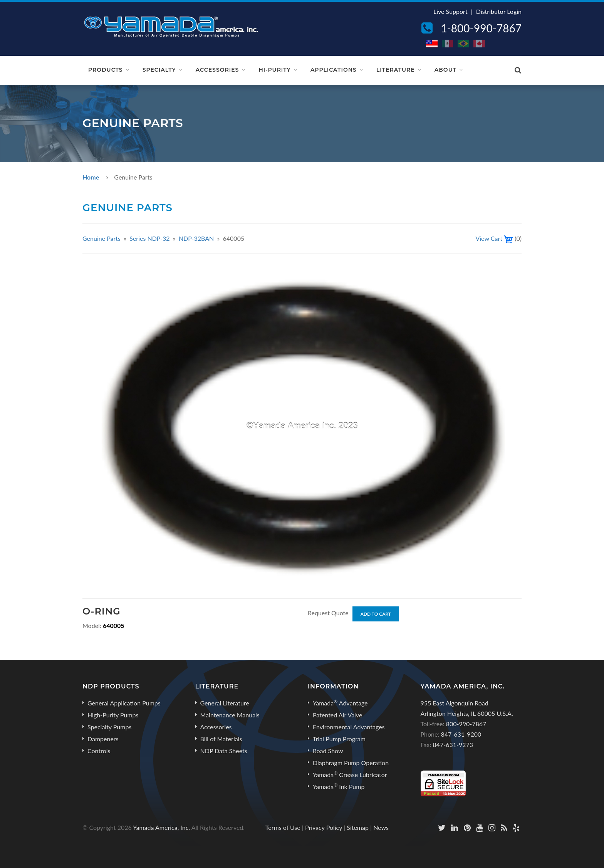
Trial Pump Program (339, 739)
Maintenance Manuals (230, 715)
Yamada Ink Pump (339, 786)
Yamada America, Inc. (161, 827)
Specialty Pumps (109, 727)
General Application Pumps (124, 703)
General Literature (225, 703)
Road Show (328, 751)
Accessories (217, 70)
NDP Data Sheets (224, 751)
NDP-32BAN (196, 238)
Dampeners (103, 739)
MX (448, 44)
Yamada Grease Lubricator (350, 774)
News (381, 827)
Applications (334, 70)
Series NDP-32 (150, 238)
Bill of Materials (221, 739)
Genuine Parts (102, 238)
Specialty (159, 70)
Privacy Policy (324, 827)
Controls (99, 751)
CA (480, 44)
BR (464, 44)
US (432, 44)
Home (91, 177)
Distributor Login (499, 11)
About (445, 70)
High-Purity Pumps (113, 715)
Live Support (450, 11)
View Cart (489, 238)
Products (106, 70)
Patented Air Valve (337, 715)
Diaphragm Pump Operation (351, 763)
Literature (396, 70)
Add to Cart (376, 614)
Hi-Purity (275, 70)
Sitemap (358, 827)
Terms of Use (283, 827)
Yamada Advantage (340, 703)
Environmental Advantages (349, 727)
